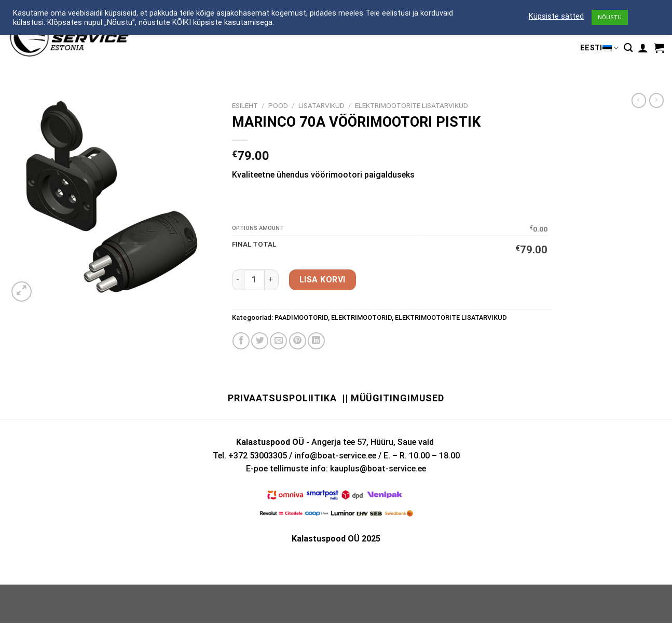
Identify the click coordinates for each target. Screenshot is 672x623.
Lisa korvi (323, 280)
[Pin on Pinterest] (298, 341)
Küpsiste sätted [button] (556, 16)
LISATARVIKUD (321, 105)
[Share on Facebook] (241, 341)
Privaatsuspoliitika (282, 398)
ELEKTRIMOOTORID (361, 317)
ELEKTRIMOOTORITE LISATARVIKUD (412, 105)
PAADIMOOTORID (301, 317)
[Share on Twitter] (260, 341)
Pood (278, 105)
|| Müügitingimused (393, 398)
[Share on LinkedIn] (316, 341)
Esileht (245, 105)
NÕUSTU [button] (610, 17)
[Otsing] (628, 48)
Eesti (599, 48)
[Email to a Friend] (278, 341)
